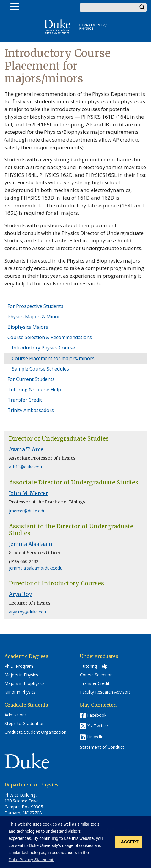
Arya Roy (20, 594)
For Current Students (31, 379)
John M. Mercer (29, 493)
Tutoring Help (94, 666)
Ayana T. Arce (26, 449)
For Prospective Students (35, 306)
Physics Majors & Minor (34, 317)
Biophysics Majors (28, 327)
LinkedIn (95, 737)
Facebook (97, 715)
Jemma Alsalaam (31, 544)
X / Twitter (98, 726)
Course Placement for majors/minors (53, 358)
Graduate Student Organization (35, 732)
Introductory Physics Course (43, 348)
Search (142, 7)
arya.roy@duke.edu (27, 612)
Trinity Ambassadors (31, 410)
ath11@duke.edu (25, 467)
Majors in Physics (21, 675)
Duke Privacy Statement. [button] (32, 860)
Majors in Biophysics (25, 683)
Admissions (16, 715)
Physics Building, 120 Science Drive (22, 798)
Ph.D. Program (19, 666)
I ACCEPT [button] (129, 842)
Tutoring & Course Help (34, 390)
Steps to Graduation (25, 724)
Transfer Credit (25, 400)
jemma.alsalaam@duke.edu (36, 568)
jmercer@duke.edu (27, 511)
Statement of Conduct (102, 747)
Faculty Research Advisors (105, 692)
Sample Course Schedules (40, 369)
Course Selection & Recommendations (50, 337)
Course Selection (96, 675)
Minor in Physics (20, 692)
